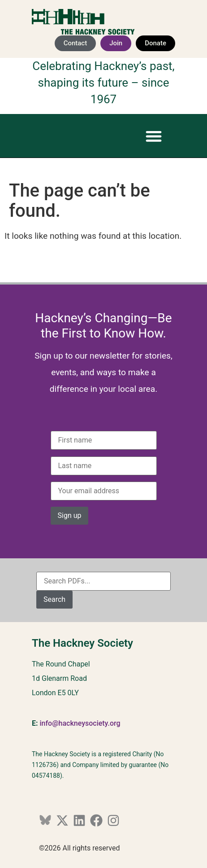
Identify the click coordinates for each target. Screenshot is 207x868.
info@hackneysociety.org (80, 723)
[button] (153, 136)
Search (54, 599)
